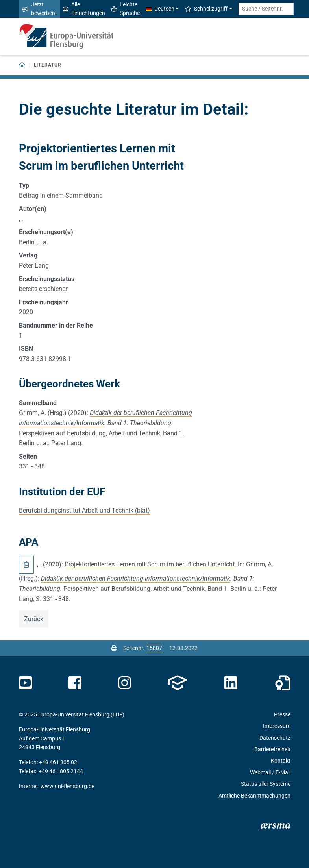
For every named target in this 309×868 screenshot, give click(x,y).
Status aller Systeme (266, 784)
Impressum (277, 726)
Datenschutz (275, 738)
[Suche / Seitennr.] (266, 9)
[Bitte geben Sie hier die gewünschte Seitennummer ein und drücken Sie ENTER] (154, 648)
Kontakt (281, 761)
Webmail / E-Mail (270, 772)
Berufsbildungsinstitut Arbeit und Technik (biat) (84, 510)
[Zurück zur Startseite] (22, 65)
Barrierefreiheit (272, 749)
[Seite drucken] (114, 648)
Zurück (34, 619)
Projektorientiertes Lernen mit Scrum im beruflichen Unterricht (150, 564)
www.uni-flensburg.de (68, 786)
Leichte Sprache (126, 9)
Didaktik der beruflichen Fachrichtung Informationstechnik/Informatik (136, 578)
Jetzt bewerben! (39, 9)
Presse (282, 714)
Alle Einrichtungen (84, 9)
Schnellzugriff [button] (206, 9)
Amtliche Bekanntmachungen (254, 796)
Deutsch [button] (160, 9)
